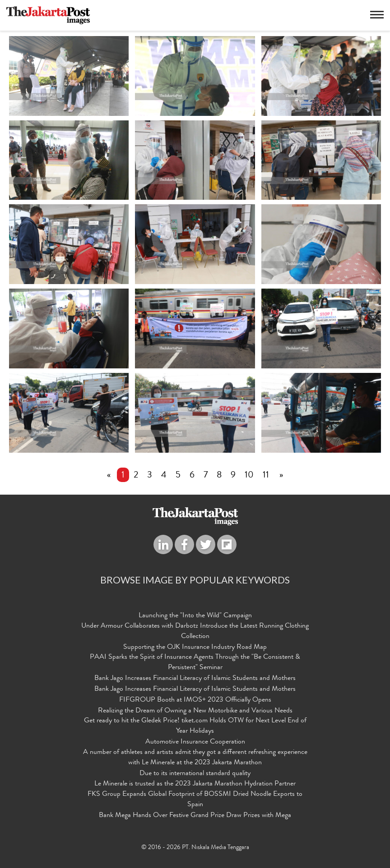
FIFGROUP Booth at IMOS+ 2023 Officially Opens (195, 700)
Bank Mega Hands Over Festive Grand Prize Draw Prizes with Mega (195, 816)
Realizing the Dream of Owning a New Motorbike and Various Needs (195, 711)
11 (266, 476)
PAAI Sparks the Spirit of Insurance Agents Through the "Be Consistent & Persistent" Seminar (195, 663)
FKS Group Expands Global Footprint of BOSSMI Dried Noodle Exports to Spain (195, 800)
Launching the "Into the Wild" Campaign (195, 616)
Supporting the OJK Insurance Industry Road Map (195, 648)
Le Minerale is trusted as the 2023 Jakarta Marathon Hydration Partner (195, 784)
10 (249, 476)
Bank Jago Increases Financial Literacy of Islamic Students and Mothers (195, 679)
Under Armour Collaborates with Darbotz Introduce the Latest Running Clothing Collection (195, 631)
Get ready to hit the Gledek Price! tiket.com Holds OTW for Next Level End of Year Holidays (195, 726)
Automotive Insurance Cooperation (195, 742)
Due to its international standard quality (195, 774)
